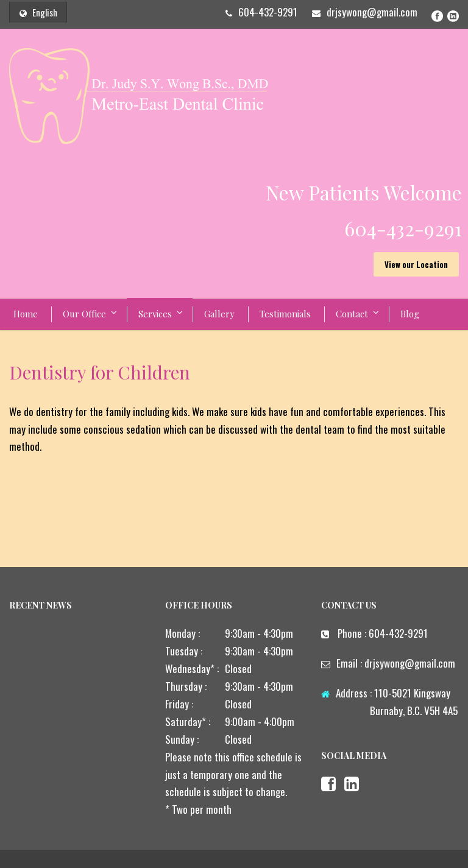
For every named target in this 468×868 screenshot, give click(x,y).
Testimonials (285, 314)
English (38, 12)
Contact (352, 314)
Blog (410, 314)
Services (155, 314)
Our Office (84, 314)
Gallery (219, 314)
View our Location (416, 264)
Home (26, 314)
